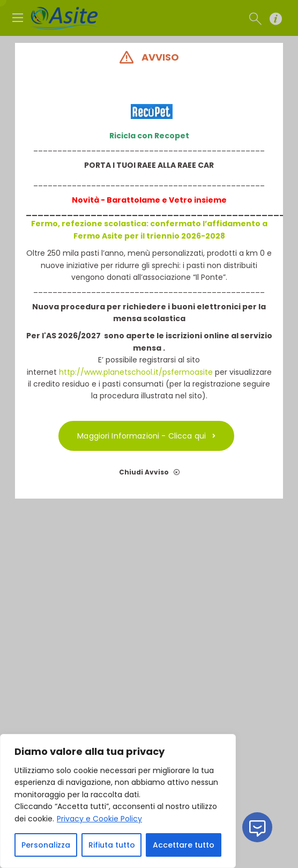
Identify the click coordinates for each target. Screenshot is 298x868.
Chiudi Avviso (149, 472)
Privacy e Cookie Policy (99, 819)
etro (183, 200)
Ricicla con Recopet (149, 136)
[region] (118, 801)
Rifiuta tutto (112, 845)
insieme (209, 200)
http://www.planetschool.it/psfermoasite (135, 372)
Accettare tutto (184, 845)
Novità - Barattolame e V (122, 200)
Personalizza (46, 845)
